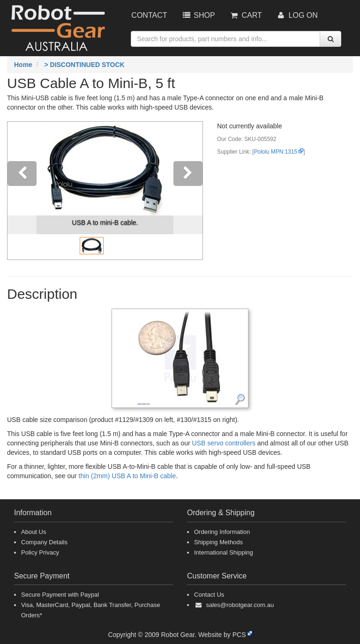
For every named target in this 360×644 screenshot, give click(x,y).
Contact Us (209, 595)
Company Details (44, 542)
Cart (246, 15)
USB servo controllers (224, 443)
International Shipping (224, 552)
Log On (297, 15)
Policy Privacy (40, 552)
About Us (34, 532)
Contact (149, 15)
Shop (198, 15)
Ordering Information (222, 532)
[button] (22, 191)
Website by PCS (222, 635)
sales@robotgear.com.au (240, 605)
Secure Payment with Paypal (60, 595)
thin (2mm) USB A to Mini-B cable (127, 476)
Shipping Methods (218, 542)
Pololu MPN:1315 (276, 152)
